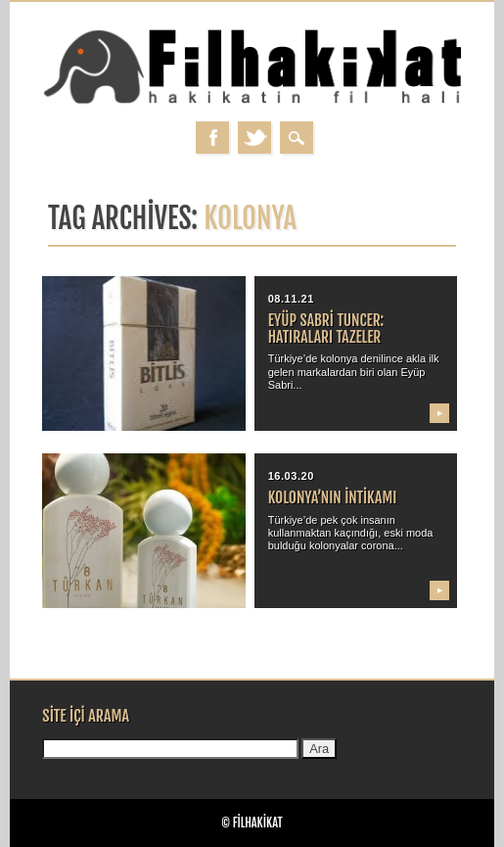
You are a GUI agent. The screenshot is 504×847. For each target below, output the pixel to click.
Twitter (254, 138)
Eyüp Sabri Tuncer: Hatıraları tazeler (326, 329)
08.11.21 (291, 299)
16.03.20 (291, 476)
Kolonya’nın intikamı (333, 497)
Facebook (212, 138)
